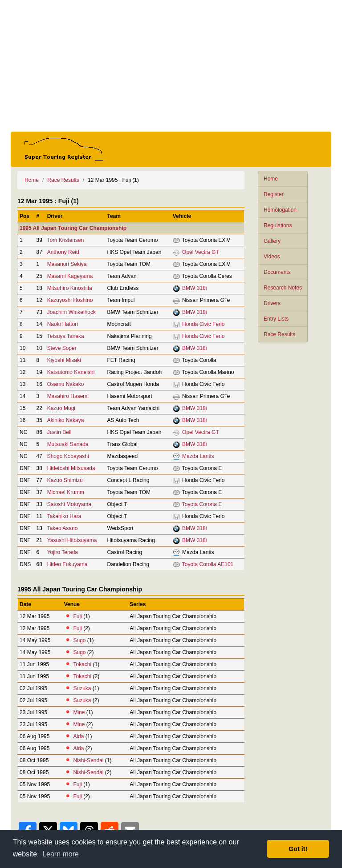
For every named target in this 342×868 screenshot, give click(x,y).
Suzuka (82, 688)
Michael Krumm (66, 492)
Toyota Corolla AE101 (208, 564)
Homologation (280, 210)
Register (274, 194)
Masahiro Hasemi (68, 396)
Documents (277, 272)
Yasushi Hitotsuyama (72, 540)
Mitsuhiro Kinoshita (70, 288)
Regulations (278, 225)
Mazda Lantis (198, 456)
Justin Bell (59, 432)
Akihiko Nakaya (66, 420)
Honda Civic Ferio (203, 324)
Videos (272, 257)
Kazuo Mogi (61, 408)
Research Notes (283, 288)
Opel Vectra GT (201, 252)
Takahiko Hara (64, 516)
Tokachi (82, 664)
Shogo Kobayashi (68, 456)
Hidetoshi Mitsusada (71, 468)
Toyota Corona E (202, 504)
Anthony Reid (63, 252)
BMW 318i (194, 288)
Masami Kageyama (70, 276)
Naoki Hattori (63, 324)
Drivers (272, 303)
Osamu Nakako (66, 384)
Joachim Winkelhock (71, 312)
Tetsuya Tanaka (66, 336)
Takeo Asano (63, 528)
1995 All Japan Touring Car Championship (73, 228)
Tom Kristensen (66, 240)
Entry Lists (276, 319)
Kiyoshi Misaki (64, 360)
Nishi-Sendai (88, 760)
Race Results (279, 334)
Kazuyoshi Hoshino (70, 300)
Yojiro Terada (63, 552)
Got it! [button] (298, 849)
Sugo (79, 640)
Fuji (77, 616)
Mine (79, 712)
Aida (78, 736)
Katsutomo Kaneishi (71, 372)
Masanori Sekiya (67, 264)
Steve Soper (62, 348)
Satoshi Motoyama (69, 504)
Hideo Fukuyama (67, 564)
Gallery (272, 241)
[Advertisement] (171, 66)
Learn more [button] (61, 854)
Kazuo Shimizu (65, 480)
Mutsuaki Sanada (68, 444)
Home (271, 179)
